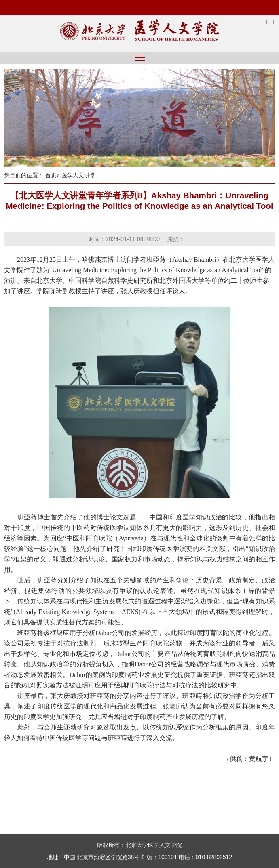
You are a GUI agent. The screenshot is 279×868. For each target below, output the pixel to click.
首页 (51, 175)
